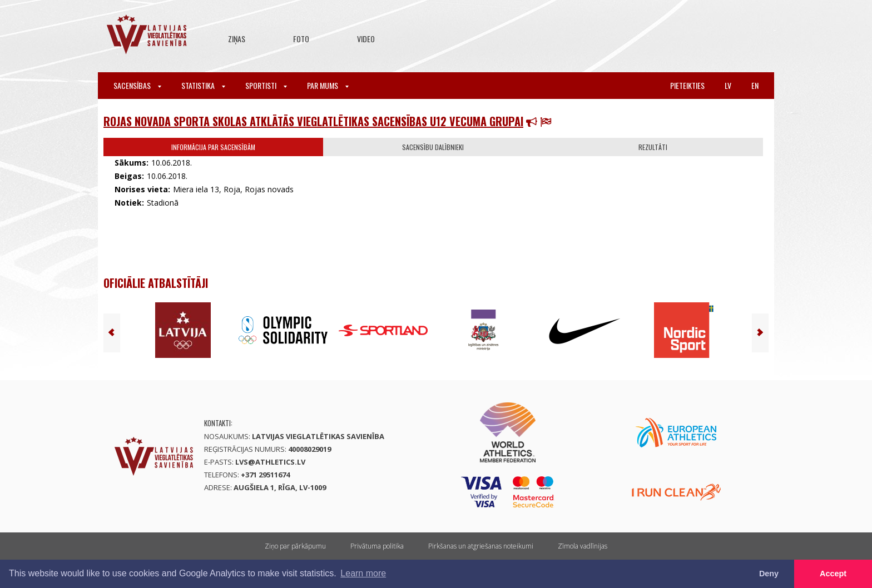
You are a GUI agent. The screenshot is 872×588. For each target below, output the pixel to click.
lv (728, 85)
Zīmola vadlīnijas (583, 546)
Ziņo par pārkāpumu (295, 546)
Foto (301, 39)
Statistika (203, 85)
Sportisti (266, 85)
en (755, 85)
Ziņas (237, 39)
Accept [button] (833, 574)
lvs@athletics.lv (270, 462)
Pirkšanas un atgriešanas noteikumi (481, 546)
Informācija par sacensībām (213, 147)
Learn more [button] (363, 573)
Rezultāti (653, 147)
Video (366, 39)
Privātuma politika (377, 546)
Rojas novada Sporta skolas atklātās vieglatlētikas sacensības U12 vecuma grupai (313, 121)
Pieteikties (687, 85)
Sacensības (137, 85)
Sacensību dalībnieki (433, 147)
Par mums (328, 85)
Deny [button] (769, 574)
